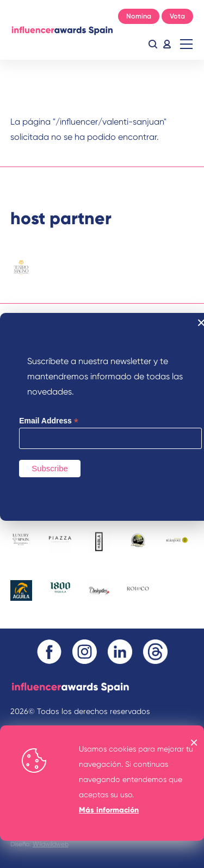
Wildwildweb (51, 844)
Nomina (139, 16)
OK (194, 743)
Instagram (85, 652)
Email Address (49, 421)
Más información (109, 810)
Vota (177, 16)
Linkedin (120, 652)
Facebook (49, 652)
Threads (155, 652)
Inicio (62, 30)
